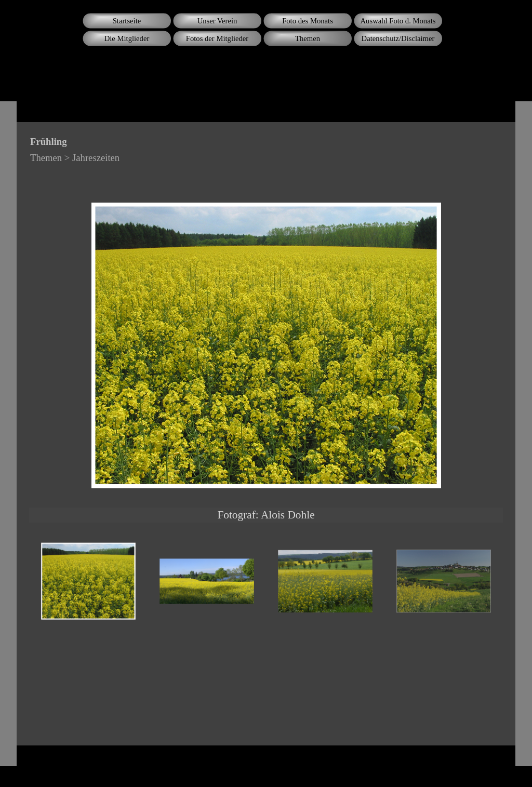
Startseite (127, 21)
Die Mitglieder (127, 38)
